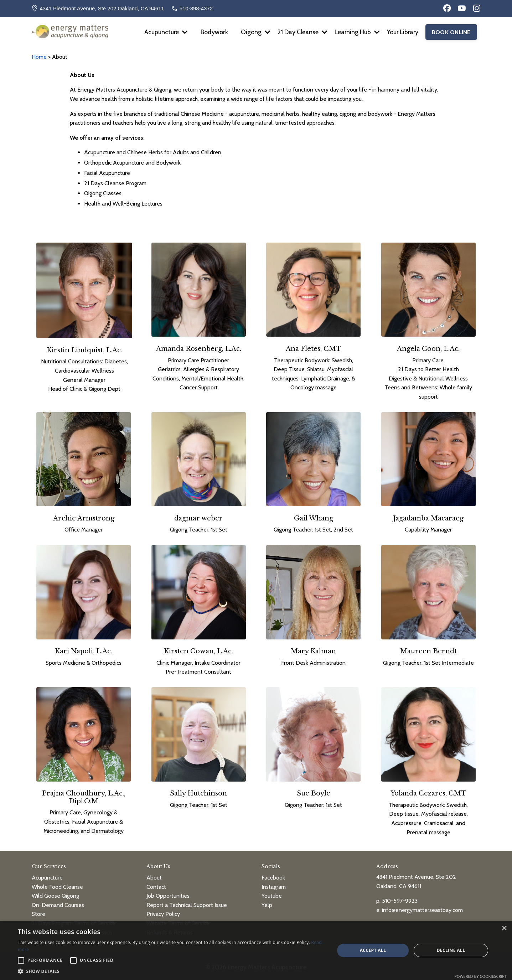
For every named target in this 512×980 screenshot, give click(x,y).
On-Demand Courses (58, 902)
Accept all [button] (373, 950)
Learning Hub (356, 32)
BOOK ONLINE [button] (451, 32)
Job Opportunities (168, 893)
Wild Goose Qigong (55, 893)
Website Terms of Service (178, 920)
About (154, 875)
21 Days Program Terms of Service (74, 920)
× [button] (504, 929)
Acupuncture (164, 32)
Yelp (267, 902)
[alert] (256, 950)
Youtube (272, 893)
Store (38, 911)
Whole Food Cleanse (57, 884)
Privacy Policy (163, 911)
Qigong (254, 32)
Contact (156, 884)
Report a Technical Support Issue (187, 902)
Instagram (274, 884)
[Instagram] (477, 8)
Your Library (402, 32)
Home (40, 57)
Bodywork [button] (213, 32)
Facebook (273, 875)
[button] (172, 971)
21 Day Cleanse (301, 32)
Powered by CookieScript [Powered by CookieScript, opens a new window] (480, 976)
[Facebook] (447, 8)
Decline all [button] (451, 950)
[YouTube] (462, 8)
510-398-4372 (196, 8)
